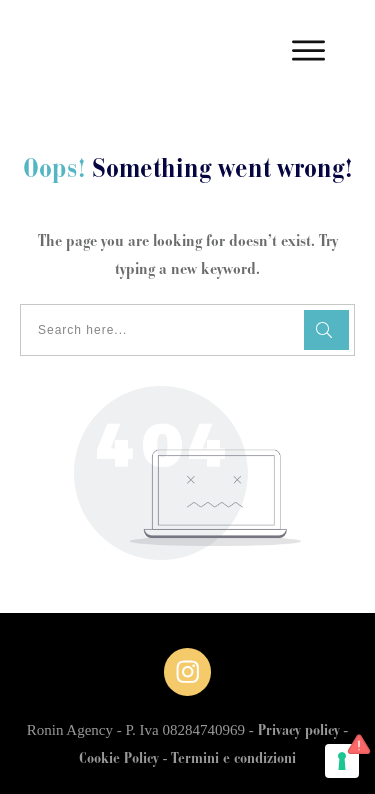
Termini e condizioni (233, 759)
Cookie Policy (119, 759)
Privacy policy (299, 731)
